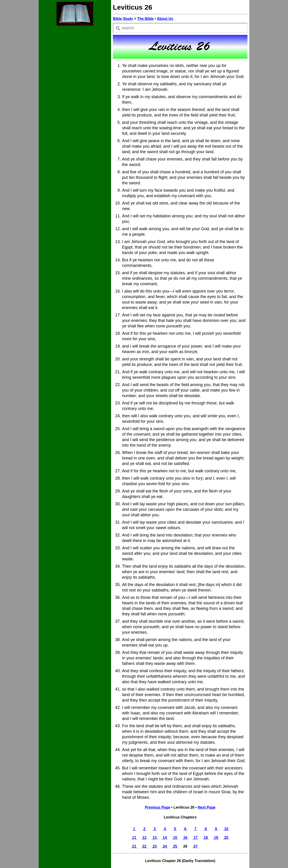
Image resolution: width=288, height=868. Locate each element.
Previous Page (158, 807)
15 (175, 838)
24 (165, 846)
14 (165, 838)
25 (175, 846)
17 (196, 838)
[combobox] (180, 28)
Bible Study (123, 19)
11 (134, 838)
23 (155, 846)
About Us (165, 19)
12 (144, 838)
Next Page (207, 807)
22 (144, 846)
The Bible (145, 19)
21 (134, 846)
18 (206, 838)
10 (226, 829)
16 (185, 838)
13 (155, 838)
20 (226, 838)
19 (216, 838)
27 (196, 846)
